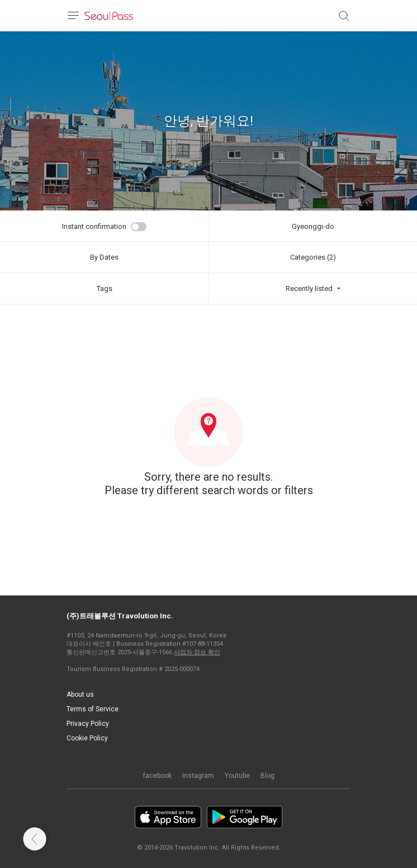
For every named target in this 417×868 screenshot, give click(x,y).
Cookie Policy (87, 738)
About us (80, 695)
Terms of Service (93, 709)
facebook (157, 776)
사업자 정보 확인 (197, 652)
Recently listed (309, 288)
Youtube (237, 776)
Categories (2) (313, 257)
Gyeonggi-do (313, 226)
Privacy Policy (88, 724)
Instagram (198, 776)
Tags (105, 288)
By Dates (104, 257)
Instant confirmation (94, 226)
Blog (267, 776)
